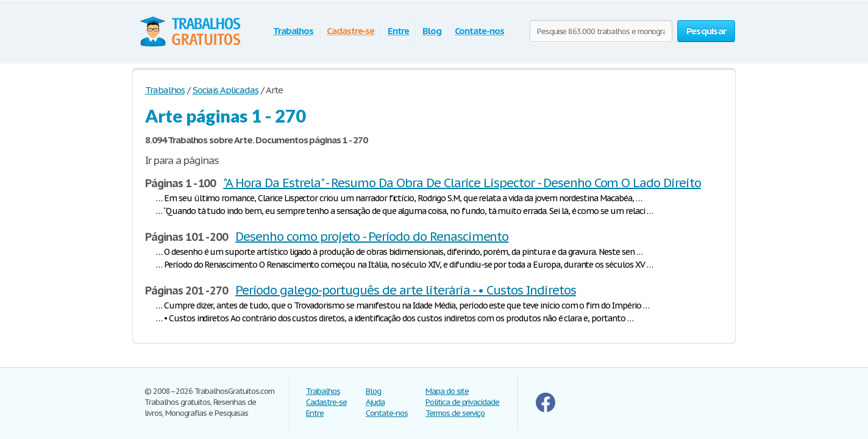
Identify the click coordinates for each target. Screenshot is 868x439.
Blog (432, 31)
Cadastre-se (351, 31)
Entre (398, 31)
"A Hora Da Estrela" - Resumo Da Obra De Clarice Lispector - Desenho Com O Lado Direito (462, 183)
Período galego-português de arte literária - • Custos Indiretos (405, 290)
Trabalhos (293, 31)
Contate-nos (479, 31)
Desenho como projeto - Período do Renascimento (372, 237)
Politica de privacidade (462, 402)
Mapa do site (447, 391)
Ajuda (375, 402)
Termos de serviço (455, 413)
